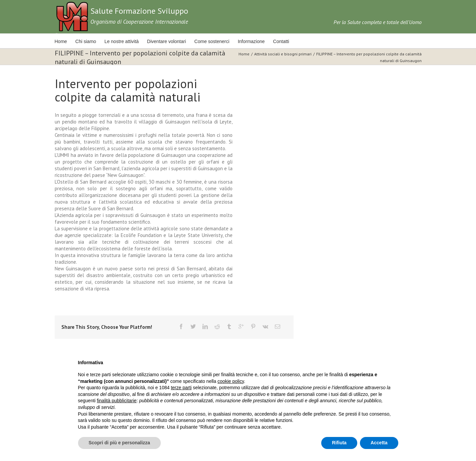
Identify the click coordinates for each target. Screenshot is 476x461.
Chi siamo (86, 41)
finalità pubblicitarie (117, 401)
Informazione (251, 41)
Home (61, 41)
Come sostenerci (212, 41)
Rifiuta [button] (339, 443)
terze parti (181, 388)
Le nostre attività (122, 41)
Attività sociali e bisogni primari (283, 54)
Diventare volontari (167, 41)
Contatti (281, 41)
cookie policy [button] (231, 381)
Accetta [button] (379, 443)
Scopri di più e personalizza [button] (119, 443)
